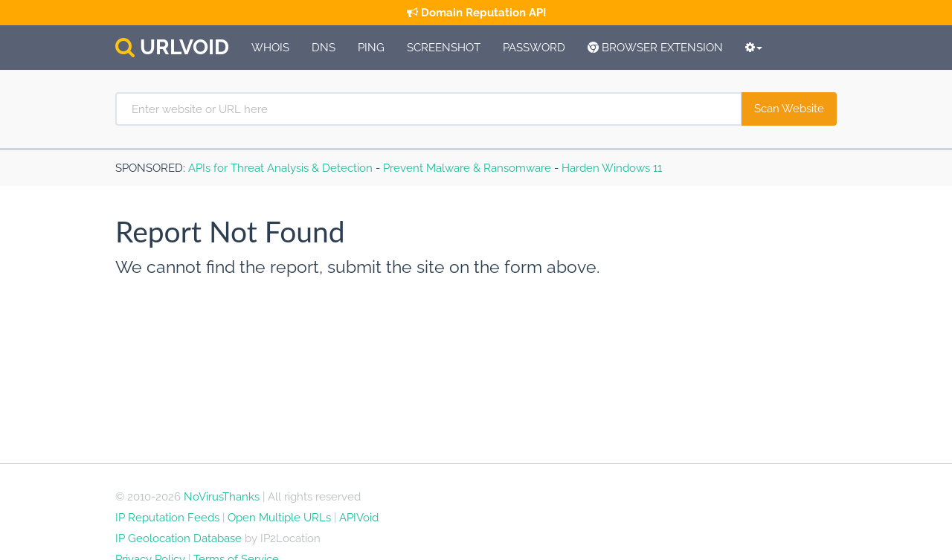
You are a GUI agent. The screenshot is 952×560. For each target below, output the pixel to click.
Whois (270, 48)
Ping (371, 48)
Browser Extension (655, 48)
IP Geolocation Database (178, 538)
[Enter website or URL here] (429, 109)
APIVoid (359, 518)
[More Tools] (754, 48)
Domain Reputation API (476, 13)
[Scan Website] (789, 109)
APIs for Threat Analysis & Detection (280, 168)
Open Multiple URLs (279, 518)
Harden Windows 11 (612, 168)
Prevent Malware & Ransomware (467, 168)
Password (534, 48)
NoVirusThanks (222, 497)
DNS (324, 48)
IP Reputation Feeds (167, 518)
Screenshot (444, 48)
